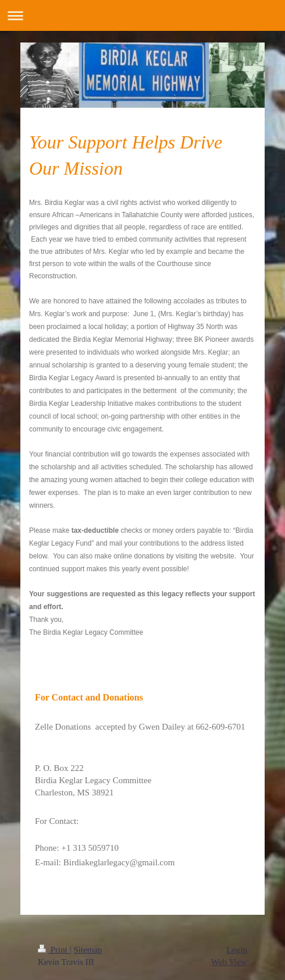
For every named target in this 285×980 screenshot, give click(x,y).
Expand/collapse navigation (142, 15)
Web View (229, 962)
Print (54, 950)
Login (237, 950)
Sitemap (88, 950)
